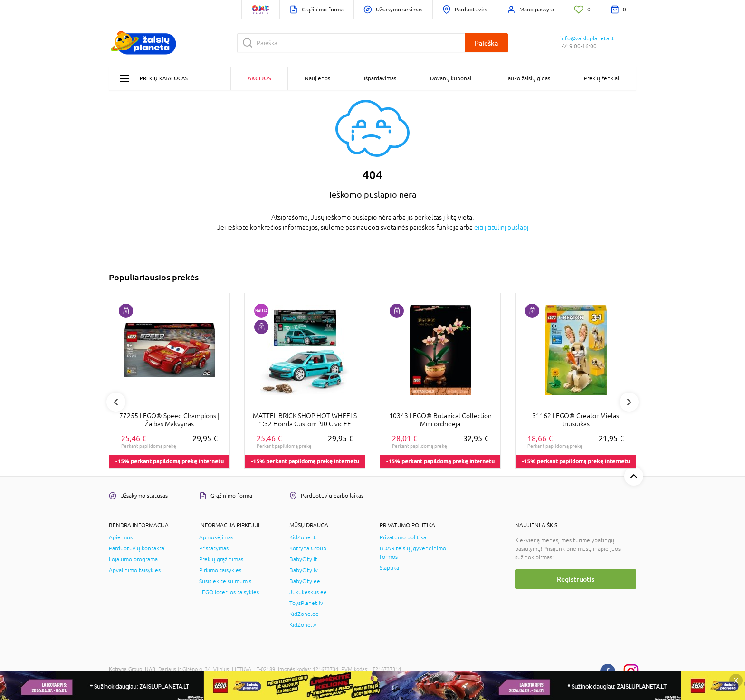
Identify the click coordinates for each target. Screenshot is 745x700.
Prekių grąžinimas (221, 559)
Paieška (486, 43)
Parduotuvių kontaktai (137, 548)
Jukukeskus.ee (308, 592)
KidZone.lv (303, 625)
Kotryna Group (308, 548)
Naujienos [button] (317, 78)
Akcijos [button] (259, 78)
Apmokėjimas (216, 537)
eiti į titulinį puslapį (501, 227)
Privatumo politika (403, 537)
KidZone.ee (304, 614)
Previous (116, 402)
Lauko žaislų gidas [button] (528, 78)
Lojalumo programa (133, 559)
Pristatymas (214, 548)
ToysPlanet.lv (306, 603)
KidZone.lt (303, 537)
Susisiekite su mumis (225, 581)
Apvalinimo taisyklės (135, 570)
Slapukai (390, 568)
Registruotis (576, 579)
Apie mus (121, 537)
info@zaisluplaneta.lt (587, 38)
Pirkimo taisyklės (220, 570)
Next (629, 402)
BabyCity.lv (304, 570)
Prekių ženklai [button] (602, 78)
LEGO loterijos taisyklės (229, 592)
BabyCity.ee (305, 581)
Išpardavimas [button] (380, 78)
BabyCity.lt (303, 559)
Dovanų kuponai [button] (451, 78)
